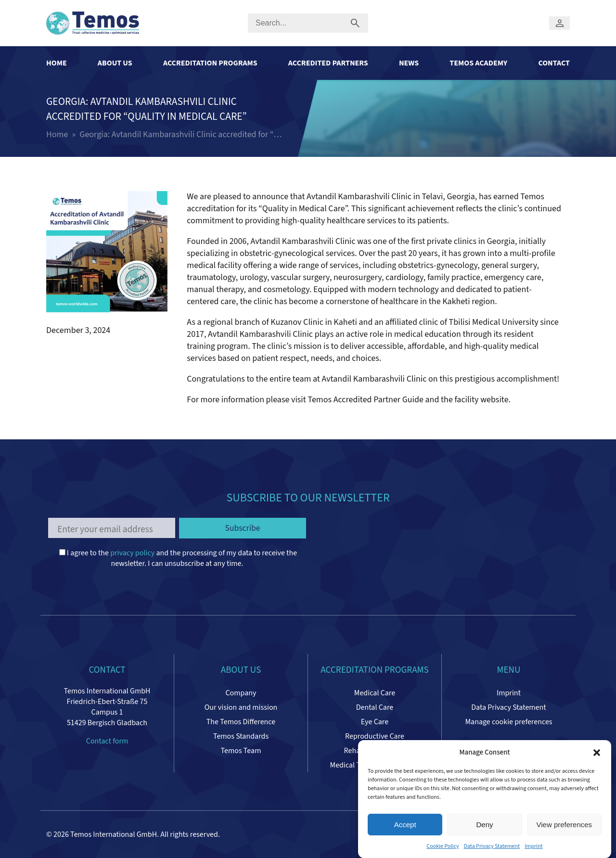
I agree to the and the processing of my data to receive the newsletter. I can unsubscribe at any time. (178, 558)
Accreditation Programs (210, 63)
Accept (405, 825)
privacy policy (132, 553)
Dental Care (375, 707)
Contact (554, 63)
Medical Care (375, 693)
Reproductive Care (375, 736)
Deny (484, 825)
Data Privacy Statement (492, 846)
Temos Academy (478, 63)
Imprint (534, 846)
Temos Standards (241, 736)
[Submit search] (355, 23)
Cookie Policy (443, 846)
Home (57, 63)
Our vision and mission (241, 707)
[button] (597, 753)
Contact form (107, 741)
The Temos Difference (241, 722)
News (409, 63)
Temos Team (241, 751)
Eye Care (375, 722)
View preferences (565, 825)
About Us (115, 63)
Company (241, 693)
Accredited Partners (328, 63)
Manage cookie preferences (508, 722)
